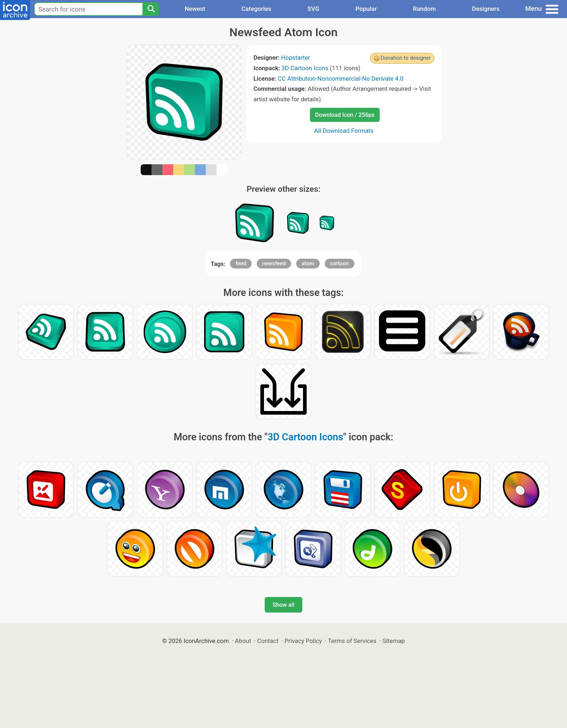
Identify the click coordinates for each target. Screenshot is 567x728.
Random (424, 9)
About (243, 641)
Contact (268, 641)
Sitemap (394, 641)
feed (241, 263)
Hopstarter (295, 58)
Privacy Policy (303, 641)
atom (308, 263)
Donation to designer (406, 58)
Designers (486, 9)
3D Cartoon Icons (305, 68)
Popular (366, 9)
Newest (195, 9)
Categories (257, 9)
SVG (313, 9)
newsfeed (274, 263)
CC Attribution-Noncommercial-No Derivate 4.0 (340, 79)
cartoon (340, 263)
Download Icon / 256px (345, 115)
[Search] (151, 9)
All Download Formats (344, 131)
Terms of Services (352, 641)
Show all (283, 605)
